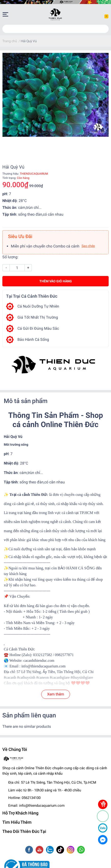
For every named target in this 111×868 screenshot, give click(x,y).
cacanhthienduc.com (39, 660)
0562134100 (31, 798)
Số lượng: (10, 257)
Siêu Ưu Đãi (20, 236)
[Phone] (103, 816)
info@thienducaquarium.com (42, 806)
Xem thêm (56, 694)
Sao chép (88, 246)
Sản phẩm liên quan (29, 715)
